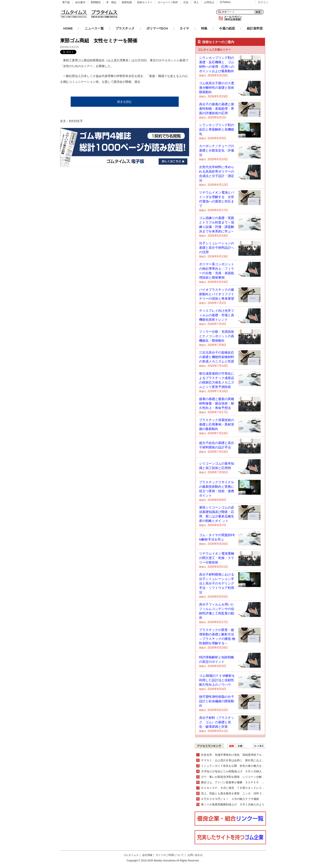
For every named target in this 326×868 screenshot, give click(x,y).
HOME (68, 28)
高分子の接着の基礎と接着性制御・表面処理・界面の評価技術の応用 (217, 109)
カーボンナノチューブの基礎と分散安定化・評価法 (217, 150)
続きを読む (125, 102)
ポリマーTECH (157, 28)
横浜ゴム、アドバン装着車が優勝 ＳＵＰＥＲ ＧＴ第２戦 (238, 782)
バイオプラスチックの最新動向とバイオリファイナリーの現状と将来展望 (217, 294)
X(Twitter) (225, 2)
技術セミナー (145, 2)
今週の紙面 (227, 28)
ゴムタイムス (131, 855)
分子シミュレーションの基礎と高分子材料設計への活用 (217, 248)
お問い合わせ (195, 855)
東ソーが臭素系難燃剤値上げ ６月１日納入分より (233, 804)
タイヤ (184, 28)
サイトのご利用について (170, 855)
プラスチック (125, 28)
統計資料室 (255, 28)
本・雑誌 (111, 2)
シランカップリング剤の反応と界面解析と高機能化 (217, 129)
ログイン (263, 2)
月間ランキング (240, 746)
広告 (186, 2)
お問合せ (209, 2)
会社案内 (80, 2)
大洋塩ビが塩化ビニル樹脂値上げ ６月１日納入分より (235, 771)
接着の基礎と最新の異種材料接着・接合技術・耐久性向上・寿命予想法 (217, 403)
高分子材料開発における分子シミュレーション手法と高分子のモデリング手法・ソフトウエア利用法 (217, 583)
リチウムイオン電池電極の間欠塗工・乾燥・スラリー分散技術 (217, 558)
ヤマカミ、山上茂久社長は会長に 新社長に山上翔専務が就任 (240, 760)
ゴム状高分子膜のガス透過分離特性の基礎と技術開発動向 (217, 88)
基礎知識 (127, 2)
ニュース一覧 (94, 28)
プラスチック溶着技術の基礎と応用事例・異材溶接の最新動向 (217, 424)
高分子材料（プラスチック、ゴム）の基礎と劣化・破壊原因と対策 (217, 722)
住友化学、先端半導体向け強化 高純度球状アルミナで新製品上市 (242, 755)
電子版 (66, 2)
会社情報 (147, 855)
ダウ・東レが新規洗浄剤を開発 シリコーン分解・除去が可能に (241, 777)
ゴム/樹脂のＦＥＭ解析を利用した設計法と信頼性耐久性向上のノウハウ (217, 680)
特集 (204, 28)
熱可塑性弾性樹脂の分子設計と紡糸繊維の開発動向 (217, 701)
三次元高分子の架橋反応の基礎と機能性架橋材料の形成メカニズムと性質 (217, 357)
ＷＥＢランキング (259, 746)
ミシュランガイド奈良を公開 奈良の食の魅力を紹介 (234, 766)
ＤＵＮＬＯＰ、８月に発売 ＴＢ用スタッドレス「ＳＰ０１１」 (241, 788)
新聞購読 (96, 2)
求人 (196, 2)
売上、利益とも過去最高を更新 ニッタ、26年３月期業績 (237, 793)
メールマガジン (229, 18)
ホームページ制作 (168, 2)
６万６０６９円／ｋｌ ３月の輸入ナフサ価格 (230, 799)
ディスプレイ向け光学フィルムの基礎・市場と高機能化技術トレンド (217, 315)
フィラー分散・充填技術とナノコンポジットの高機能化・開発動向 (217, 336)
